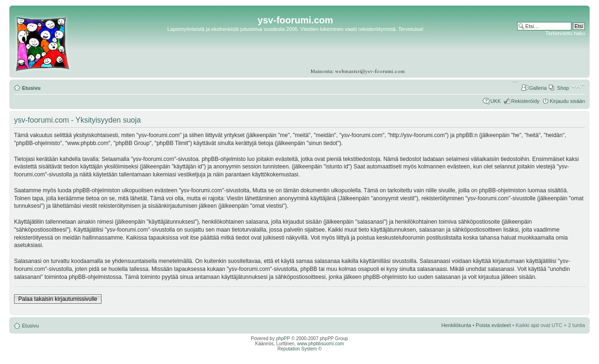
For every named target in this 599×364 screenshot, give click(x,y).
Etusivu (31, 88)
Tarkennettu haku (565, 33)
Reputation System (297, 349)
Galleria (538, 88)
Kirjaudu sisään (567, 101)
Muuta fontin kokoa (578, 86)
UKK (496, 101)
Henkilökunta (456, 325)
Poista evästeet (493, 325)
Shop (563, 88)
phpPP (283, 339)
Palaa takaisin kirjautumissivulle (58, 299)
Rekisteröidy (525, 101)
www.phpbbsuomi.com (321, 344)
